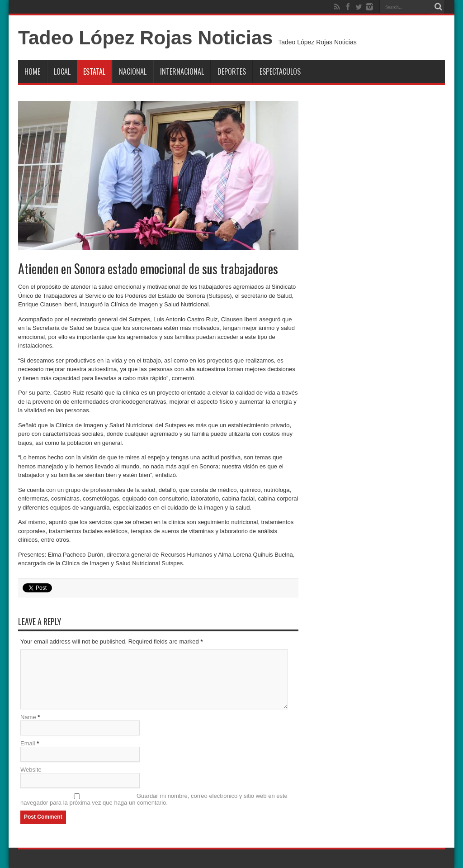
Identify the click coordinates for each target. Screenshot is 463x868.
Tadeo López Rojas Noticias (145, 38)
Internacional (182, 72)
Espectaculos (280, 72)
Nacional (133, 72)
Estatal (94, 72)
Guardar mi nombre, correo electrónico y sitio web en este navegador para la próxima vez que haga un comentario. (154, 799)
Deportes (232, 72)
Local (62, 72)
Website (31, 770)
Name (28, 717)
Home (32, 72)
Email (28, 743)
